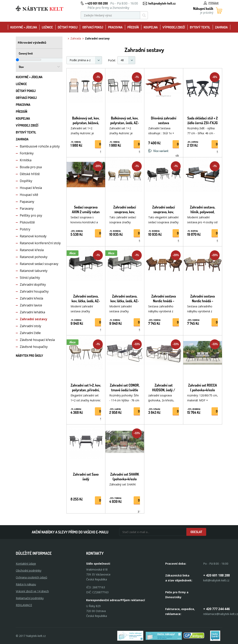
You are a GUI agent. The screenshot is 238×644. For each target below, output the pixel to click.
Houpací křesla (31, 188)
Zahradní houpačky (34, 291)
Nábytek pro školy (29, 356)
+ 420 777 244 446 (216, 609)
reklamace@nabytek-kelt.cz (221, 614)
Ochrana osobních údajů (32, 577)
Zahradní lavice (31, 305)
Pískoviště (27, 222)
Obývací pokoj (93, 27)
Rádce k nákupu (26, 584)
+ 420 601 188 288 (96, 3)
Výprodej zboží (174, 27)
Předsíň (133, 27)
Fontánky (27, 153)
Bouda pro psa (31, 167)
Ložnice (47, 27)
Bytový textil (200, 27)
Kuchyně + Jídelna (24, 27)
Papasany (27, 202)
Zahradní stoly (30, 326)
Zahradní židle (30, 333)
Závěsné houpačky (34, 347)
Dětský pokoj (68, 27)
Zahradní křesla (31, 298)
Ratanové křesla (32, 250)
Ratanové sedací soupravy (39, 264)
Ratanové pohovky (34, 257)
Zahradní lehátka (32, 312)
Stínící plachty (30, 278)
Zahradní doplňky (33, 284)
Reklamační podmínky (30, 598)
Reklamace (24, 605)
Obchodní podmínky (29, 570)
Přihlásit (211, 3)
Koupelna (151, 27)
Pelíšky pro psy (31, 215)
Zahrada (221, 27)
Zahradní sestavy (33, 319)
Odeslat (196, 532)
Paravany (27, 208)
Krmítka (26, 160)
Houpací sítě (29, 195)
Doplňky (26, 181)
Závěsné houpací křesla (37, 340)
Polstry (25, 229)
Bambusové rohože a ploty (40, 146)
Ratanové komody (33, 236)
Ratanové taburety (34, 271)
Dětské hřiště (30, 174)
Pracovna (115, 27)
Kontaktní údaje (26, 564)
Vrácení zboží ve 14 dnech (32, 591)
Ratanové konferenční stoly (40, 243)
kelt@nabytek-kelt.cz (162, 3)
